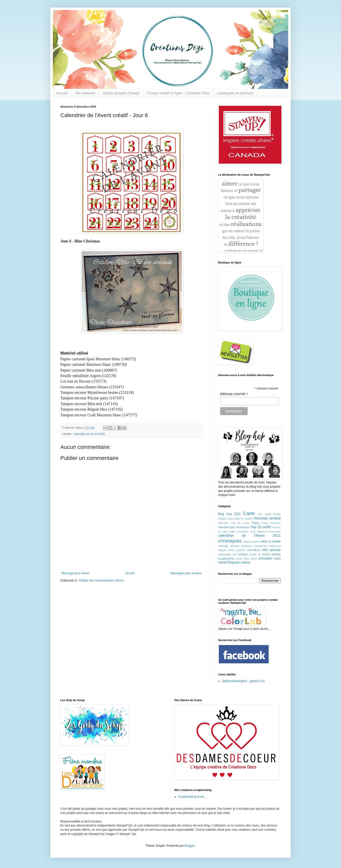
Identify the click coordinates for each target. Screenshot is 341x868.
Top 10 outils (261, 527)
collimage (223, 546)
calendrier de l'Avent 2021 (249, 535)
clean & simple (271, 541)
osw (235, 554)
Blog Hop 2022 (229, 514)
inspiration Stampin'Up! (254, 546)
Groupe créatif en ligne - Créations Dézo (178, 93)
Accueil (62, 93)
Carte (249, 513)
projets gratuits (271, 554)
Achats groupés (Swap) (121, 93)
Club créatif (264, 514)
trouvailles (266, 558)
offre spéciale (271, 550)
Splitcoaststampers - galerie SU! (243, 681)
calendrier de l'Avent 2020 (89, 434)
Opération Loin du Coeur (234, 523)
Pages (256, 523)
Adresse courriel (234, 394)
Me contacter (85, 93)
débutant (235, 546)
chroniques (230, 541)
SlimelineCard (226, 527)
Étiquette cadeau (239, 562)
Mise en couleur (244, 519)
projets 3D (255, 554)
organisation (225, 554)
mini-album (254, 550)
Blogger (190, 846)
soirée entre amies (247, 559)
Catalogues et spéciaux (235, 93)
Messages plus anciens (186, 573)
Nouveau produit (267, 518)
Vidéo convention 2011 (242, 532)
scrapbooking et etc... (193, 797)
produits (243, 554)
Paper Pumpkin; (271, 523)
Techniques (243, 527)
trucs (277, 558)
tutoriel (223, 562)
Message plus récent (75, 573)
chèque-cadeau (251, 542)
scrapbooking (226, 558)
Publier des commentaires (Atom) (101, 581)
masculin (241, 550)
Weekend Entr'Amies (269, 532)
